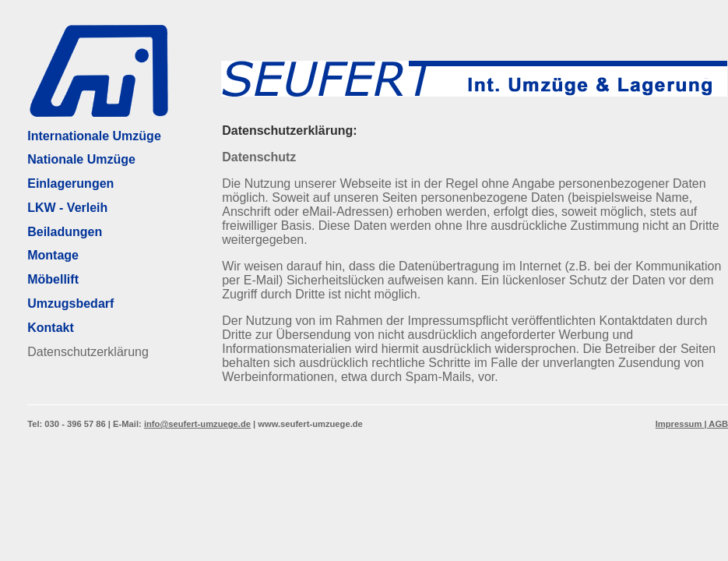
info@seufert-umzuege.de (197, 424)
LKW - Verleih (67, 208)
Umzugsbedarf (70, 303)
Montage (53, 255)
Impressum (680, 424)
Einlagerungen (70, 183)
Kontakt (51, 328)
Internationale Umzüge (94, 136)
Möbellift (53, 279)
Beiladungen (65, 232)
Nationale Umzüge (81, 159)
